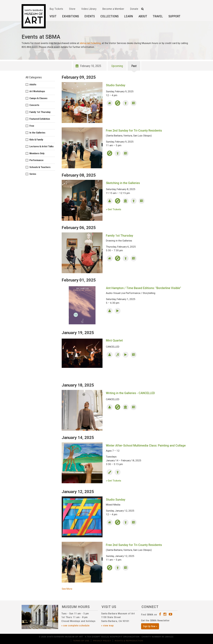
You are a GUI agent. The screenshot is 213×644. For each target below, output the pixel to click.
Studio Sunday (116, 85)
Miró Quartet (114, 340)
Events (90, 16)
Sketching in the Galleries (123, 183)
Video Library (89, 9)
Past (134, 66)
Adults (33, 84)
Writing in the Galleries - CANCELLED (130, 393)
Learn (128, 16)
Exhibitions (71, 16)
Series (33, 174)
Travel (158, 16)
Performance (36, 160)
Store (72, 9)
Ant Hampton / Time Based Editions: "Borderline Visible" (143, 288)
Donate (134, 9)
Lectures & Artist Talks (41, 146)
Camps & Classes (38, 98)
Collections (110, 16)
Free (32, 126)
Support (174, 16)
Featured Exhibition (40, 119)
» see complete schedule (75, 625)
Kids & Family (36, 140)
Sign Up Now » (150, 626)
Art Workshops (37, 91)
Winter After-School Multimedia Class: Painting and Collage (146, 445)
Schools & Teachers (40, 167)
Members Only (37, 153)
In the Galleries (37, 133)
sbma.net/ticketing (90, 43)
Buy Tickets (56, 9)
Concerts (34, 105)
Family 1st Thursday (120, 236)
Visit (53, 16)
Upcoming (117, 66)
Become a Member (113, 9)
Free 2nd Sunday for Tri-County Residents (134, 131)
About (143, 16)
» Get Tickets (114, 209)
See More (67, 589)
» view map (107, 625)
